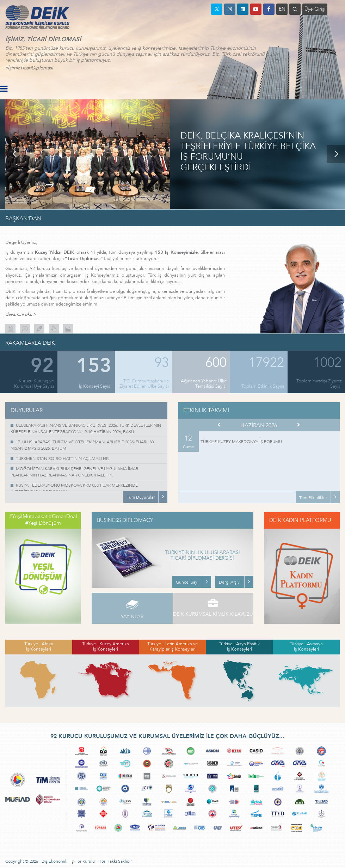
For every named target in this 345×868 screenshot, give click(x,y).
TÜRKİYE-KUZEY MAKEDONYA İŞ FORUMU (241, 442)
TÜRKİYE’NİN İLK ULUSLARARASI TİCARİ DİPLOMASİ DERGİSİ (202, 556)
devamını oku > (21, 315)
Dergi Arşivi (230, 582)
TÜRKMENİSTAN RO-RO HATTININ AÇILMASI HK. (63, 458)
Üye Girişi (315, 9)
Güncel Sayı (187, 582)
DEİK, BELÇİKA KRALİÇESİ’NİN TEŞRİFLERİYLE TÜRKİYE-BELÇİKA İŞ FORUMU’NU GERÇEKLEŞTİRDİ (248, 152)
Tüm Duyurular (141, 497)
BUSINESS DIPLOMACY (125, 520)
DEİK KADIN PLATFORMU (300, 520)
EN (282, 9)
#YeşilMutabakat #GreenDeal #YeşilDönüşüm (43, 520)
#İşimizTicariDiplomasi (29, 68)
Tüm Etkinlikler (313, 498)
